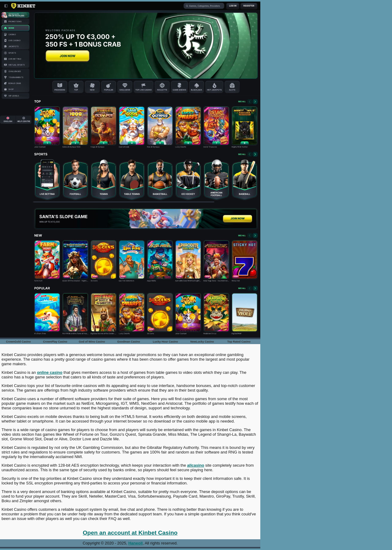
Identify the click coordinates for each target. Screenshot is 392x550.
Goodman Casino (129, 342)
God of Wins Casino (92, 342)
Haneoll (136, 543)
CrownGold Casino (19, 342)
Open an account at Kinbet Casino (130, 533)
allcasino (196, 465)
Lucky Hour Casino (165, 342)
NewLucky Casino (202, 342)
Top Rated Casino (239, 342)
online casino (50, 372)
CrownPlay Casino (55, 342)
